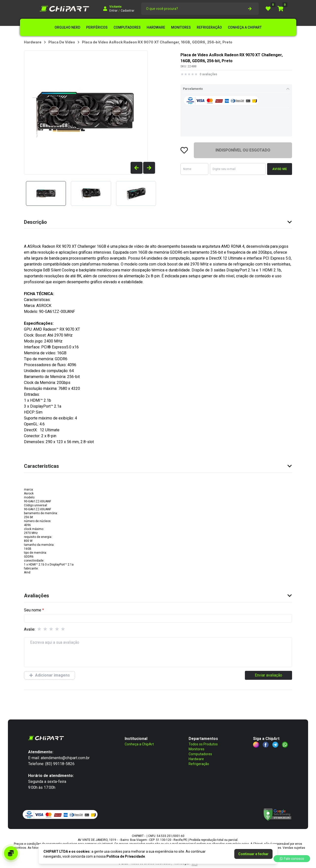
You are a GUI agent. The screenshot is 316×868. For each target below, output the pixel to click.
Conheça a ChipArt (139, 744)
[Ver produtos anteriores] (137, 168)
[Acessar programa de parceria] (11, 853)
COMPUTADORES (127, 27)
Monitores (197, 749)
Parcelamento (236, 89)
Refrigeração (199, 764)
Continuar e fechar (253, 854)
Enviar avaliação (268, 675)
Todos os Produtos (203, 744)
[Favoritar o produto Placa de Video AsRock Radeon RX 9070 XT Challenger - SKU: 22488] (184, 150)
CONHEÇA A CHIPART (245, 27)
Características (158, 466)
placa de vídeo (62, 42)
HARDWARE (156, 27)
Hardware (196, 759)
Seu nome (33, 610)
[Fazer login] (105, 9)
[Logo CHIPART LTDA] (64, 9)
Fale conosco (292, 859)
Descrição (158, 222)
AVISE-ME (280, 169)
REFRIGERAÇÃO (209, 27)
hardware (33, 42)
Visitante (116, 7)
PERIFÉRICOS (97, 27)
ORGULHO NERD (67, 27)
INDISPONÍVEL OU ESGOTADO (243, 150)
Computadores (200, 754)
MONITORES (181, 27)
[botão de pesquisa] (250, 9)
